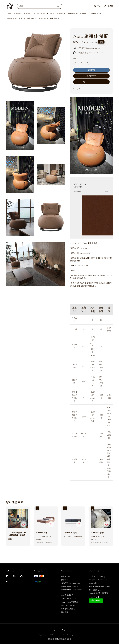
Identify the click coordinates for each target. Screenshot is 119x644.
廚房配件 (31, 18)
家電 (21, 18)
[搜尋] (58, 6)
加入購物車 (91, 76)
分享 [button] (77, 89)
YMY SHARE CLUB (69, 599)
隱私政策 (59, 639)
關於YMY (17, 13)
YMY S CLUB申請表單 (70, 602)
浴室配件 (42, 18)
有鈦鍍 (50, 13)
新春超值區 (61, 13)
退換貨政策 (67, 639)
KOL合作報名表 (67, 595)
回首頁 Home (66, 576)
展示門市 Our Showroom (71, 583)
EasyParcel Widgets (68, 605)
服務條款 (51, 639)
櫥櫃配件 (95, 13)
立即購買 (91, 70)
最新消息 (27, 13)
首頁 (9, 13)
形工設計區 (38, 13)
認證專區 (65, 612)
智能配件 (11, 18)
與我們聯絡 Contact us (70, 587)
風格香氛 (83, 13)
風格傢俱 (72, 13)
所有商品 (54, 18)
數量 (75, 59)
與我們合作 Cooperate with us (72, 591)
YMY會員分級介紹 (68, 609)
